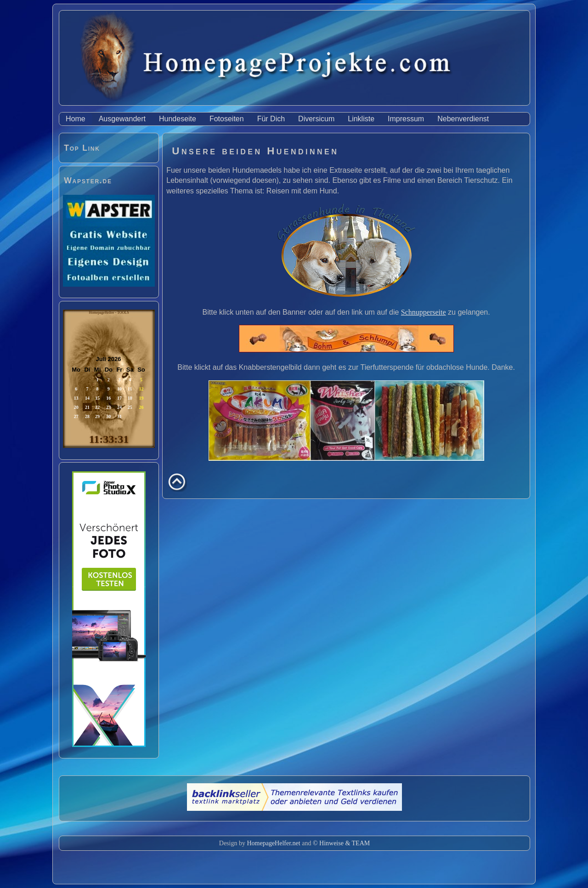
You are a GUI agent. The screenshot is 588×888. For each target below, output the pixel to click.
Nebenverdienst (463, 119)
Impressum (406, 119)
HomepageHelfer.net (273, 843)
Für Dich (271, 119)
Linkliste (361, 119)
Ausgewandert (122, 119)
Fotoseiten (227, 119)
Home (76, 119)
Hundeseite (178, 119)
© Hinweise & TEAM (341, 843)
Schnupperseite (424, 312)
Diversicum (316, 119)
